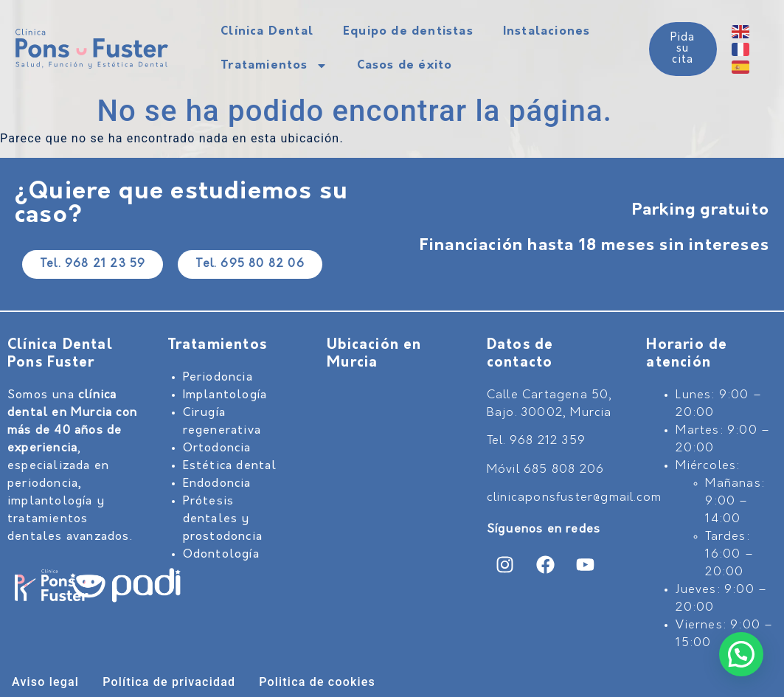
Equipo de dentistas (408, 32)
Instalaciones (547, 32)
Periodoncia (218, 378)
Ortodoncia (217, 448)
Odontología (221, 555)
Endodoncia (217, 484)
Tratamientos (274, 66)
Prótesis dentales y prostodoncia (223, 519)
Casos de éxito (405, 66)
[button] (741, 654)
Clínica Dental (267, 32)
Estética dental (230, 466)
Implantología (225, 395)
